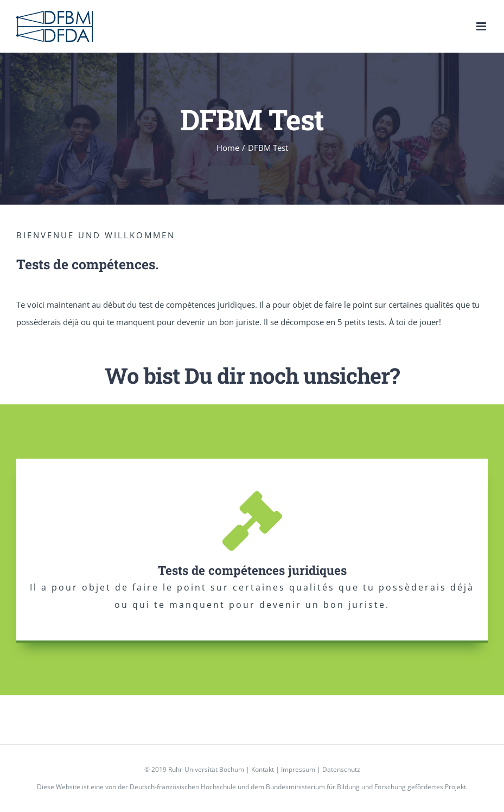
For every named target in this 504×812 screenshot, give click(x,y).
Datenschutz (341, 769)
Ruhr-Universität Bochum (206, 769)
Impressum (298, 769)
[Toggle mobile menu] (482, 26)
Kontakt (263, 769)
